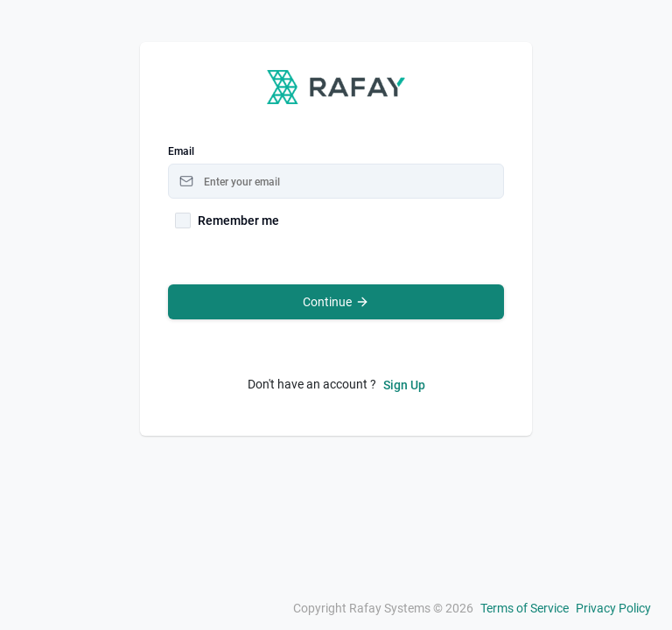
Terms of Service (525, 608)
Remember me (238, 220)
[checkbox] (183, 220)
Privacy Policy (613, 608)
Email (181, 151)
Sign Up (404, 385)
